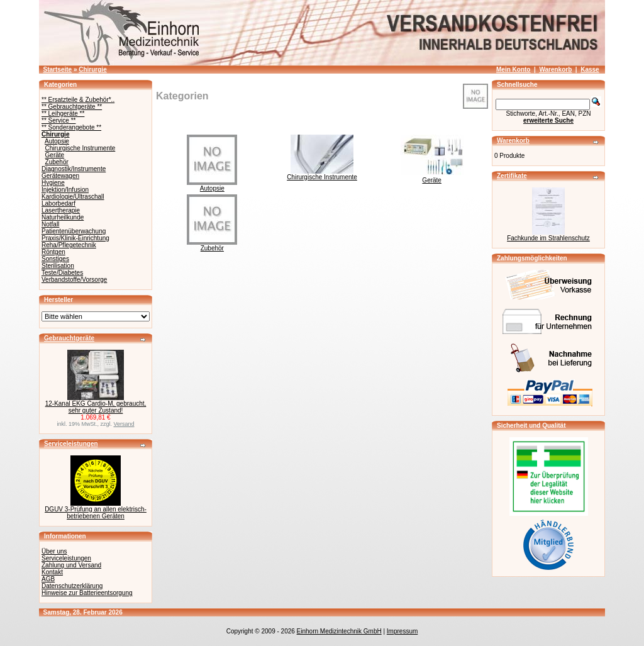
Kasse (590, 70)
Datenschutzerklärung (72, 586)
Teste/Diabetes (62, 273)
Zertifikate (512, 176)
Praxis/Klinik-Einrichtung (75, 238)
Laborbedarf (58, 203)
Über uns (54, 551)
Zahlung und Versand (71, 565)
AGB (48, 579)
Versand (124, 424)
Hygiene (53, 183)
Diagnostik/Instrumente (74, 169)
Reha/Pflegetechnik (69, 245)
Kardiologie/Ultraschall (73, 197)
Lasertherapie (61, 210)
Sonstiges (55, 259)
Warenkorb (555, 70)
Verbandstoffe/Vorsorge (74, 280)
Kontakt (52, 572)
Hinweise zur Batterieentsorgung (87, 593)
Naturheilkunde (63, 217)
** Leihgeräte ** (63, 114)
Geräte (55, 155)
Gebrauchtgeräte (69, 338)
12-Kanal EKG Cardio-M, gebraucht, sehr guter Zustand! (96, 407)
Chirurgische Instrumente (80, 148)
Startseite (58, 70)
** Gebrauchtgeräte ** (72, 107)
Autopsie (57, 141)
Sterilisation (58, 266)
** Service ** (58, 120)
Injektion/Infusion (65, 190)
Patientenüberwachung (74, 231)
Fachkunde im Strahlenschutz (548, 238)
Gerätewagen (60, 176)
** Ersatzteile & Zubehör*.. (78, 100)
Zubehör (57, 162)
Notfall (50, 224)
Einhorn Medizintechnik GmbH (339, 631)
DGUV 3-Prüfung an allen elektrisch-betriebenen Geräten (96, 513)
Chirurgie (92, 70)
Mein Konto (513, 70)
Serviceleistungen (71, 444)
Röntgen (53, 252)
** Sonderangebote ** (71, 127)
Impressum (402, 631)
